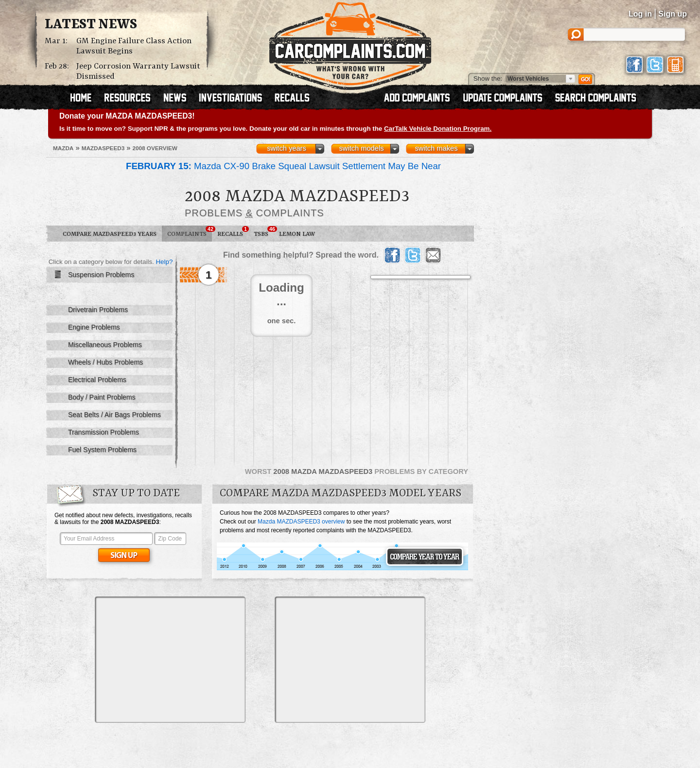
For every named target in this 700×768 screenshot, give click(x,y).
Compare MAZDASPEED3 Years (110, 234)
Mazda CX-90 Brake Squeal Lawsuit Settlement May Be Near (283, 166)
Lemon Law (297, 234)
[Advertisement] (170, 660)
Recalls (233, 232)
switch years (287, 148)
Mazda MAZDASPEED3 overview (301, 522)
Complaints (190, 232)
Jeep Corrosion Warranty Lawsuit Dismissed (138, 71)
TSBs (264, 232)
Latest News (91, 25)
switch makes (437, 148)
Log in (640, 14)
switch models (361, 148)
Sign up (673, 14)
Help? (164, 262)
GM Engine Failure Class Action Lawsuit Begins (134, 46)
